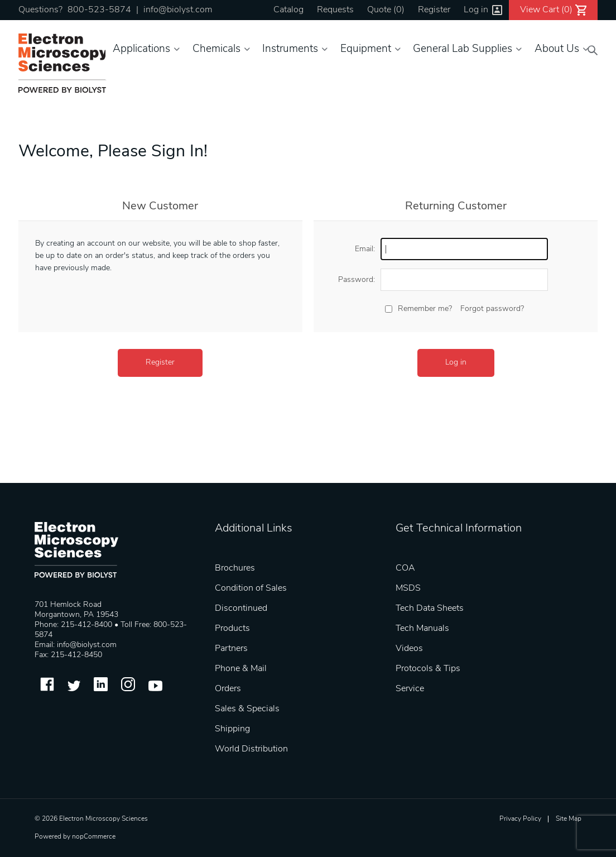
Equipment (366, 49)
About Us (557, 49)
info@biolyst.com (178, 10)
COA (405, 568)
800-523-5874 (99, 10)
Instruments (290, 49)
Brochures (235, 568)
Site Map (569, 819)
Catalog (288, 10)
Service (410, 689)
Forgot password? (492, 309)
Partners (231, 649)
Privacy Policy (520, 819)
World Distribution (251, 749)
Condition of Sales (251, 588)
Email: (365, 249)
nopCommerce (94, 837)
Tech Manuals (422, 629)
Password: (357, 280)
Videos (409, 649)
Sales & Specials (247, 709)
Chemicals (216, 49)
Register (434, 10)
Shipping (232, 729)
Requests (335, 10)
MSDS (408, 588)
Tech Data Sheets (430, 609)
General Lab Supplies (463, 49)
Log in (476, 10)
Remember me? (425, 309)
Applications (141, 49)
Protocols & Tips (428, 669)
